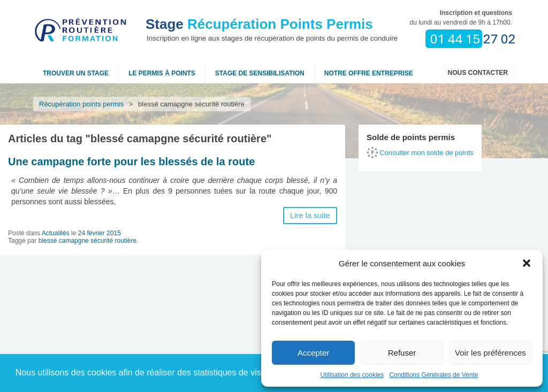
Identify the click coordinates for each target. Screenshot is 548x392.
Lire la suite (310, 216)
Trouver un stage (76, 73)
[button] (527, 263)
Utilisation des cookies (352, 375)
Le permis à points (162, 73)
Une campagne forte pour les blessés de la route (131, 162)
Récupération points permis (81, 104)
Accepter (313, 353)
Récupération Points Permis (259, 24)
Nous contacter (478, 73)
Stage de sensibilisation (260, 73)
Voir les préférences (490, 353)
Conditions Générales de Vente (433, 375)
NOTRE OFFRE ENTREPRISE (369, 73)
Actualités (56, 233)
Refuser (402, 353)
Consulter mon (427, 153)
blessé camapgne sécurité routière (87, 241)
